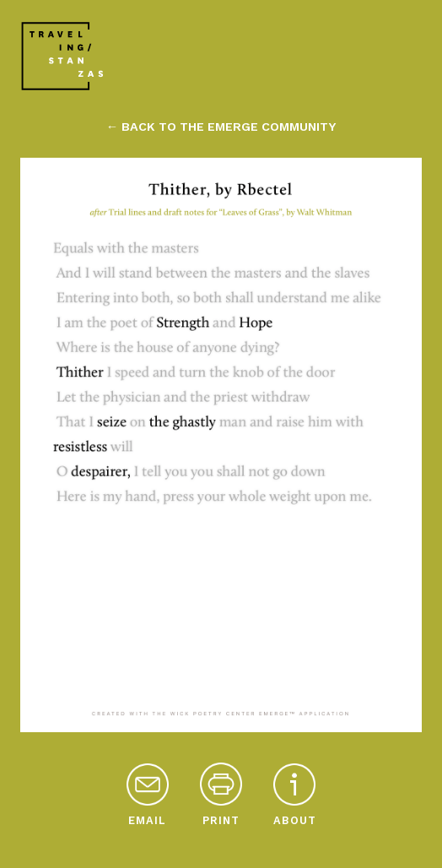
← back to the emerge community (221, 127)
